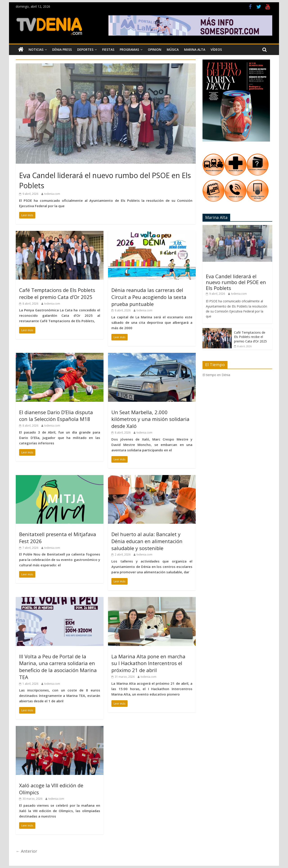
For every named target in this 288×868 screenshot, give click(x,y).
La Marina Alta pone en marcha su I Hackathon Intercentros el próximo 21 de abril (148, 663)
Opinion (155, 49)
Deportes (85, 49)
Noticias (36, 49)
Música (173, 49)
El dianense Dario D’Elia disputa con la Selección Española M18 (56, 416)
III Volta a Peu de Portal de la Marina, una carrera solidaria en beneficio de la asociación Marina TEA (58, 667)
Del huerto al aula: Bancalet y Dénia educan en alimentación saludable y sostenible (147, 541)
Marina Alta (195, 49)
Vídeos (216, 49)
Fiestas (108, 49)
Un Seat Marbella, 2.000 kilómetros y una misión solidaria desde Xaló (150, 419)
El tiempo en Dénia (216, 375)
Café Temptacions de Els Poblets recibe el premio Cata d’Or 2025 (57, 293)
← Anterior (26, 851)
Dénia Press (62, 49)
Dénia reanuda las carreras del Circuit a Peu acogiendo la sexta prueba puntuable (149, 297)
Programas (129, 49)
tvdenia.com (52, 194)
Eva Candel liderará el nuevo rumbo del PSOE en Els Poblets (236, 282)
